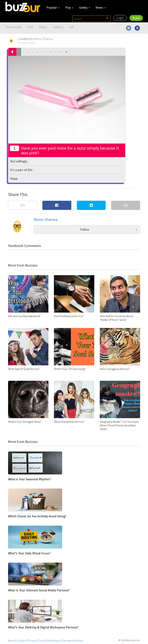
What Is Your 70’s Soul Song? (70, 369)
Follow (109, 229)
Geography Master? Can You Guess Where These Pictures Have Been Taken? (119, 425)
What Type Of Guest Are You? (24, 369)
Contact (22, 641)
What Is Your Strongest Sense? (25, 422)
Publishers (54, 641)
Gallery (58, 27)
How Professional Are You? (69, 316)
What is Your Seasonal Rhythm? (29, 479)
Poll (30, 27)
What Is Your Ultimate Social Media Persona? (39, 590)
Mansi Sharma (43, 39)
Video (43, 27)
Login (120, 18)
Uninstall (78, 641)
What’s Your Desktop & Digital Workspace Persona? (43, 627)
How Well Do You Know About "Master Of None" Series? (116, 318)
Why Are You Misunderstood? (24, 316)
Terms (42, 641)
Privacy (32, 641)
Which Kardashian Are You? (69, 422)
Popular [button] (53, 7)
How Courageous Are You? (115, 369)
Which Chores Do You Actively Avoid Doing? (37, 516)
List (71, 27)
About (12, 641)
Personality (14, 27)
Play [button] (69, 7)
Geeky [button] (85, 7)
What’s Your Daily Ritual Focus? (29, 553)
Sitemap (67, 641)
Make (136, 18)
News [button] (101, 7)
